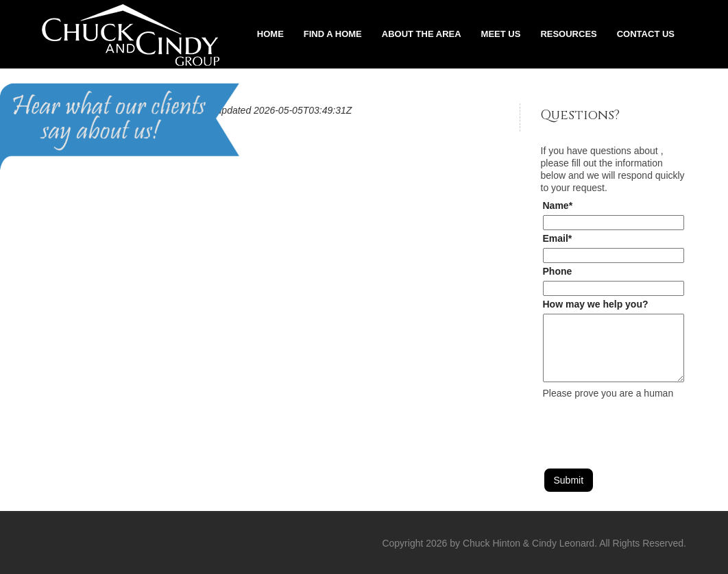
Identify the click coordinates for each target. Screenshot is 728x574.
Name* (558, 205)
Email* (558, 238)
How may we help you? (596, 304)
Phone (558, 271)
